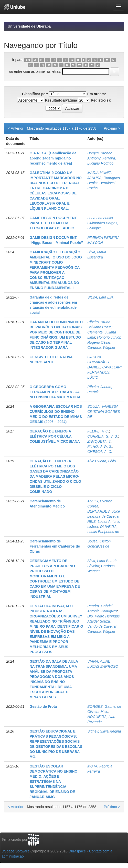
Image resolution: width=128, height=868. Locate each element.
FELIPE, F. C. (98, 431)
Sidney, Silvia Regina (104, 731)
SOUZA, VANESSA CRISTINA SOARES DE (104, 412)
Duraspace (77, 851)
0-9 (28, 60)
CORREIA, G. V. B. (103, 436)
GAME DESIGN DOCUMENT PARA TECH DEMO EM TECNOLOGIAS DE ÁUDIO (53, 223)
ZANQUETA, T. (99, 441)
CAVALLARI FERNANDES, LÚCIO (104, 372)
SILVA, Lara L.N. (101, 297)
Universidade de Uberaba (29, 26)
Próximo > (112, 128)
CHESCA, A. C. (100, 452)
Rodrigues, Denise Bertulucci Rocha (104, 183)
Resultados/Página (61, 100)
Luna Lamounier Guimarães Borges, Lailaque (103, 223)
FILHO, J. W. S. (100, 447)
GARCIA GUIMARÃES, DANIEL (99, 362)
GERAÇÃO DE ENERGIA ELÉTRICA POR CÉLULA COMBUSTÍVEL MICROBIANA (55, 436)
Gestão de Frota (43, 706)
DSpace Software (15, 851)
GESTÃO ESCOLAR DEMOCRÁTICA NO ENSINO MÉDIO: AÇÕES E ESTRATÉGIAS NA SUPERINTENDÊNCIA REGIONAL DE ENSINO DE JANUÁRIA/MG (53, 782)
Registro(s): (101, 100)
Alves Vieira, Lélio (102, 461)
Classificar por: (35, 94)
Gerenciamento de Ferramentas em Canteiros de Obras (55, 546)
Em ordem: (97, 94)
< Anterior (16, 128)
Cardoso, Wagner (101, 348)
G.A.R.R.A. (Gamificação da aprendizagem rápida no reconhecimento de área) (53, 158)
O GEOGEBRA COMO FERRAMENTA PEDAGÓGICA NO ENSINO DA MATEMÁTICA (55, 392)
